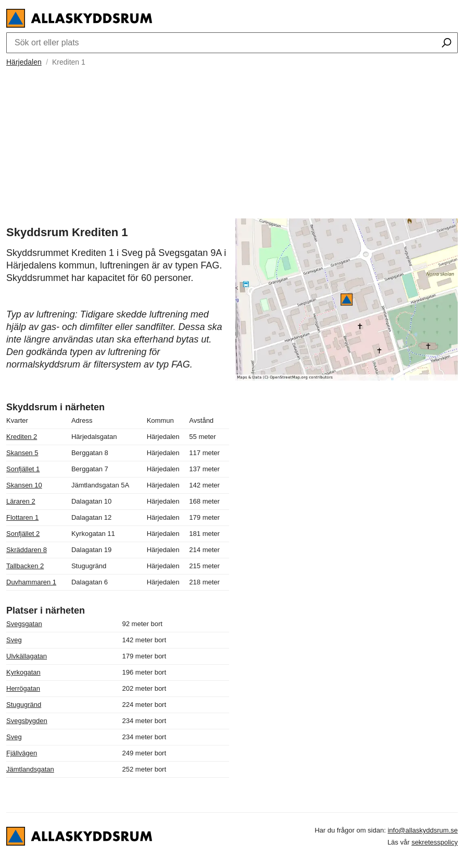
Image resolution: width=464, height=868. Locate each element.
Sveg (14, 640)
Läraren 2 (21, 501)
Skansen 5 (22, 453)
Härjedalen (24, 62)
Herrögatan (23, 688)
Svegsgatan (24, 624)
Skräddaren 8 (27, 550)
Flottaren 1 (22, 517)
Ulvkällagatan (27, 656)
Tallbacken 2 (25, 566)
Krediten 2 (22, 437)
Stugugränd (24, 705)
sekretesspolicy (435, 842)
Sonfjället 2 (23, 534)
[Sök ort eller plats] (447, 44)
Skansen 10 (24, 485)
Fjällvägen (22, 753)
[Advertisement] (232, 141)
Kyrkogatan (23, 672)
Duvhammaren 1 (31, 582)
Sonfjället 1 (23, 469)
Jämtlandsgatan (30, 769)
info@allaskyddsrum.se (423, 830)
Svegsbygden (27, 721)
